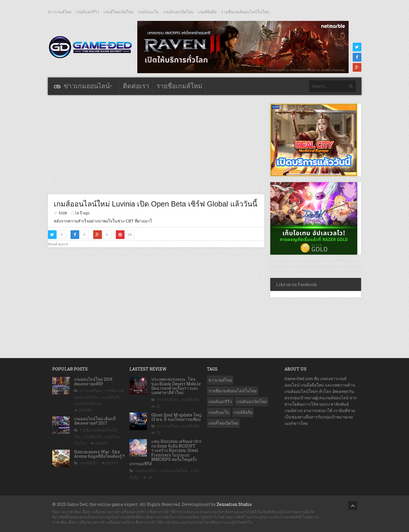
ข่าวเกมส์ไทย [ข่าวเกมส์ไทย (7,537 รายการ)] (220, 380)
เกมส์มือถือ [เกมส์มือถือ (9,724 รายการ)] (243, 412)
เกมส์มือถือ (207, 12)
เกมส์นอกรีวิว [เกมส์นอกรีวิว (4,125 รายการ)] (220, 402)
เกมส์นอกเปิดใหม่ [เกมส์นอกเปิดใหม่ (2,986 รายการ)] (252, 402)
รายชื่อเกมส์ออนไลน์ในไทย (245, 12)
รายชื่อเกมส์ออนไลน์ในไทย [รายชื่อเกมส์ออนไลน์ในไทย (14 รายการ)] (233, 391)
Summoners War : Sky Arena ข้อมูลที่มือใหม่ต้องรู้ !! (99, 454)
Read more (58, 244)
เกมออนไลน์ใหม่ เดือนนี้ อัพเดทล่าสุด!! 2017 (95, 421)
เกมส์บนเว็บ (148, 12)
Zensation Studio (234, 504)
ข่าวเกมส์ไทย (60, 12)
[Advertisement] (156, 144)
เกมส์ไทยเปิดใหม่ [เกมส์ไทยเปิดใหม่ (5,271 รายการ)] (223, 423)
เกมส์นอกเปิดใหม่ (178, 12)
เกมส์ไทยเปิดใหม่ (119, 12)
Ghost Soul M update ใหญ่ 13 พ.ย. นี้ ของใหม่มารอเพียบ (176, 417)
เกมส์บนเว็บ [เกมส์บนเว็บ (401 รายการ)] (219, 412)
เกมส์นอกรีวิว (88, 12)
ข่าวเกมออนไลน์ (87, 86)
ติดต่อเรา (136, 86)
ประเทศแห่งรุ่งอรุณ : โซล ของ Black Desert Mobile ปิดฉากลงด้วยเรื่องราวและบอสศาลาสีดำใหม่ (176, 386)
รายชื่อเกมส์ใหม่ (179, 86)
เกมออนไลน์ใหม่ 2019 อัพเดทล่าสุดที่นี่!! (93, 381)
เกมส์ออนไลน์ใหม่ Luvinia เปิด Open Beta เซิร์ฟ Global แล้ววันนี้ (155, 204)
